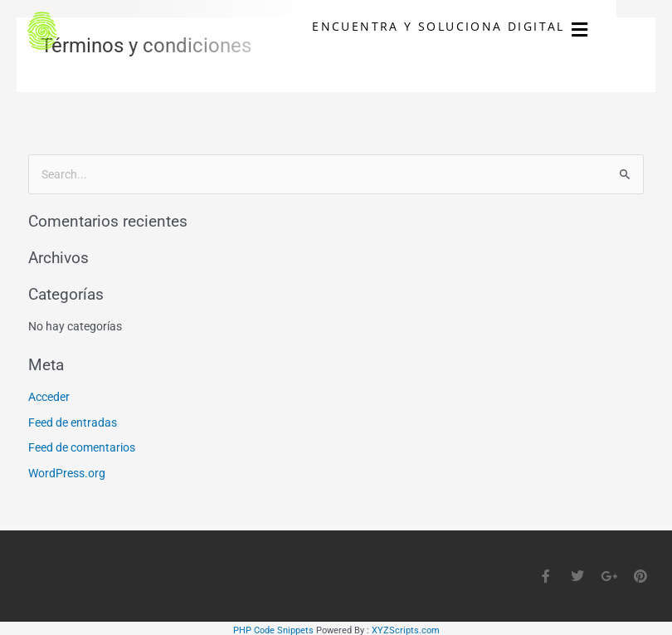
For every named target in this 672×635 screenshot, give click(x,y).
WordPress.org (67, 473)
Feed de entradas (73, 423)
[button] (633, 33)
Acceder (49, 397)
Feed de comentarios (82, 447)
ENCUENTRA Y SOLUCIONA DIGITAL (492, 28)
